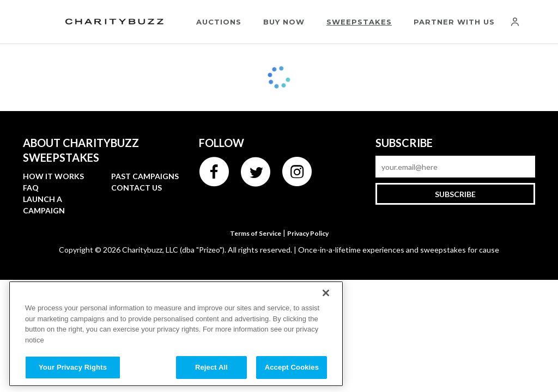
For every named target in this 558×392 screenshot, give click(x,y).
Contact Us (137, 188)
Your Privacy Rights (73, 367)
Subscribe (455, 194)
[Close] (326, 293)
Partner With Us (454, 22)
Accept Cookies (292, 367)
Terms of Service (256, 233)
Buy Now (284, 22)
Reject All (211, 367)
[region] (176, 334)
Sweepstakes (359, 22)
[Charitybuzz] (114, 22)
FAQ (31, 188)
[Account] (515, 22)
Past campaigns (145, 176)
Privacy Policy (308, 233)
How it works (53, 176)
